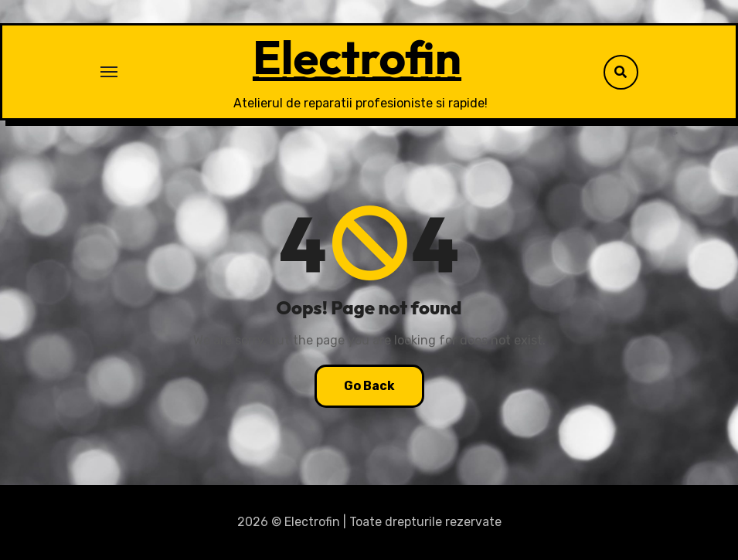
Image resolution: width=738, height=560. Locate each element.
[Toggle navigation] (109, 72)
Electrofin (357, 57)
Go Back (369, 386)
